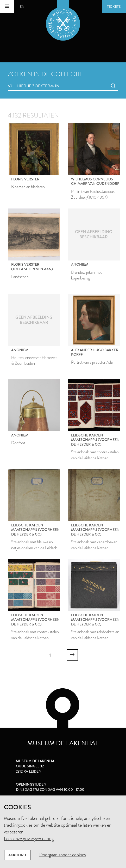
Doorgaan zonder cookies (63, 855)
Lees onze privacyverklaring (29, 839)
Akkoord (17, 855)
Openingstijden (31, 784)
